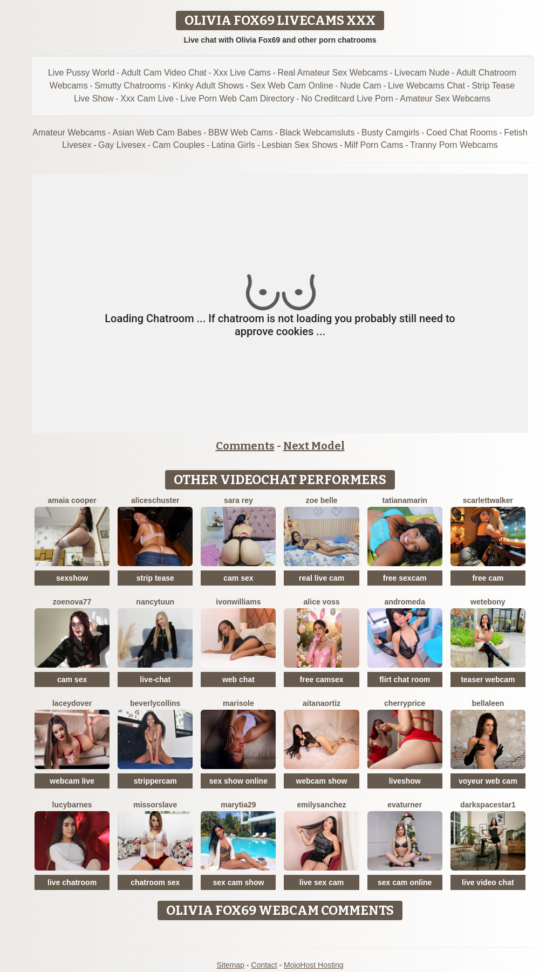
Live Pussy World (81, 73)
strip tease (155, 578)
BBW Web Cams (241, 132)
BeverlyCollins (155, 703)
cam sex (238, 578)
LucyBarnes (72, 805)
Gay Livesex (122, 145)
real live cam (322, 578)
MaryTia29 (238, 805)
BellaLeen (488, 703)
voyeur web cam (488, 781)
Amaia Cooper (72, 500)
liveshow (405, 781)
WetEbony (488, 602)
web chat (238, 679)
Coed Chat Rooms (462, 132)
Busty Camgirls (391, 132)
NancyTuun (155, 602)
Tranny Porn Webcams (454, 145)
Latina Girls (233, 145)
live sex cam (322, 882)
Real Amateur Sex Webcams (332, 73)
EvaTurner (405, 805)
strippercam (155, 781)
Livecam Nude (422, 73)
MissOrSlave (155, 805)
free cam (488, 578)
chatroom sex (155, 882)
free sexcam (405, 578)
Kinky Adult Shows (208, 86)
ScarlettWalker (488, 500)
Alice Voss (322, 602)
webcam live (72, 781)
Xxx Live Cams (242, 73)
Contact (264, 965)
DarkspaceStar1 (488, 805)
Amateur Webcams (69, 132)
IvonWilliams (238, 602)
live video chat (488, 882)
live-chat (155, 679)
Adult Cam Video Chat (164, 73)
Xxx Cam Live (147, 98)
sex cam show (238, 882)
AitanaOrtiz (322, 703)
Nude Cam (360, 86)
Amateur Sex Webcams (445, 98)
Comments (245, 446)
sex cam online (405, 882)
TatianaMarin (405, 500)
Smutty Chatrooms (130, 86)
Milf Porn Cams (374, 145)
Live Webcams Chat (426, 86)
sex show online (238, 781)
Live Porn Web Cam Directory (237, 98)
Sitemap (230, 965)
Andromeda (404, 602)
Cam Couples (178, 145)
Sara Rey (238, 500)
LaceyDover (72, 703)
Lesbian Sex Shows (300, 145)
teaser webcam (488, 679)
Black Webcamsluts (317, 132)
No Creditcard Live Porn (347, 98)
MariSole (238, 703)
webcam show (322, 781)
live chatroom (72, 882)
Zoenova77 (72, 602)
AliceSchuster (155, 500)
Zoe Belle (321, 500)
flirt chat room (405, 679)
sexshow (72, 578)
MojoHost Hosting (314, 965)
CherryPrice (405, 703)
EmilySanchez (322, 805)
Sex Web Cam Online (292, 86)
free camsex (322, 679)
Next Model (314, 446)
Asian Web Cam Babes (157, 132)
